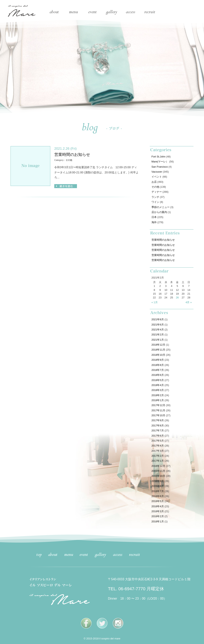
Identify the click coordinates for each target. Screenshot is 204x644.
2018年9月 (158, 360)
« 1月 (155, 302)
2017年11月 (158, 410)
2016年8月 (158, 486)
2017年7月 (158, 430)
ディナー (157, 192)
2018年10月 (158, 355)
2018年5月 (158, 380)
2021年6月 (158, 325)
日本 (154, 217)
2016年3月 (158, 511)
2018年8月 (158, 365)
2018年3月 (158, 390)
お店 (154, 182)
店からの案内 (159, 212)
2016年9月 (158, 481)
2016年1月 (158, 521)
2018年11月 (158, 350)
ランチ (155, 197)
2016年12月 (158, 466)
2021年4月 (158, 330)
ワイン (155, 202)
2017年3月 (158, 451)
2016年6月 (158, 496)
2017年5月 (158, 441)
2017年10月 (158, 415)
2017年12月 (158, 405)
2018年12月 (158, 345)
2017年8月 (158, 426)
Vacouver (157, 172)
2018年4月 (158, 385)
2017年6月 (158, 436)
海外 (154, 222)
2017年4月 (158, 446)
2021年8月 (158, 319)
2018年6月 (158, 375)
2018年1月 (158, 400)
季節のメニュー (161, 207)
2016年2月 (158, 516)
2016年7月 (158, 491)
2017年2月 (158, 456)
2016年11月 (158, 471)
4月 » (189, 302)
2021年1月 (158, 340)
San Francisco (160, 167)
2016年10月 (158, 476)
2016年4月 (158, 506)
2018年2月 (158, 395)
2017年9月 (158, 420)
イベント (157, 177)
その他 (69, 160)
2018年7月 (158, 370)
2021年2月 (158, 335)
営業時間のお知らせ (72, 154)
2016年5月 (158, 501)
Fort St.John (158, 157)
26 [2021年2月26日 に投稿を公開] (177, 298)
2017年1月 (158, 461)
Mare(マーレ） (160, 162)
